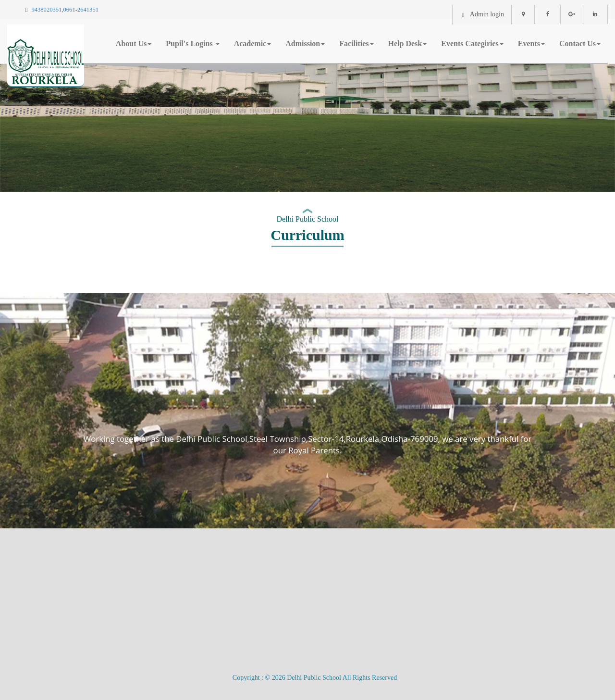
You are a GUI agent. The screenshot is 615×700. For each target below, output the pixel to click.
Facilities (356, 44)
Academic (253, 44)
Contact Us (580, 44)
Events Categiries (472, 44)
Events (531, 44)
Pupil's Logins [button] (192, 44)
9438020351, (47, 10)
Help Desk (408, 44)
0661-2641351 (81, 10)
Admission (305, 44)
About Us (134, 44)
